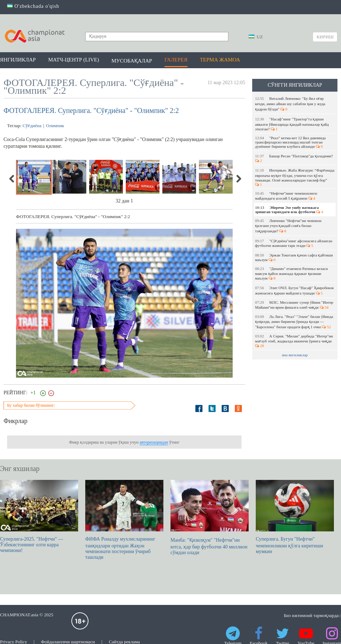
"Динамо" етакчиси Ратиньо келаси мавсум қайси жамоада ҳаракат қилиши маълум (291, 273)
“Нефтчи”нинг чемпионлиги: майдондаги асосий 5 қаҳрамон (286, 196)
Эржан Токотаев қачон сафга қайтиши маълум (294, 257)
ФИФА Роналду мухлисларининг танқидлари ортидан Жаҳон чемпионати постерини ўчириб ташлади (124, 520)
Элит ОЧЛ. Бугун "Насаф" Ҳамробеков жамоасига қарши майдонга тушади (294, 290)
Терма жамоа (220, 60)
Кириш (325, 37)
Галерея (176, 60)
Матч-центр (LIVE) (74, 60)
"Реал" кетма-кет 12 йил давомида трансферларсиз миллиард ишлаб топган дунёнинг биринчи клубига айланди (290, 142)
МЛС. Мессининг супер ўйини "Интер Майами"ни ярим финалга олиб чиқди (294, 305)
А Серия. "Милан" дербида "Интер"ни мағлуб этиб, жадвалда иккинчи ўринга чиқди (294, 341)
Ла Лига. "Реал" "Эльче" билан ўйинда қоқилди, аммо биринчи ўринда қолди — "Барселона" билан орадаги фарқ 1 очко (294, 322)
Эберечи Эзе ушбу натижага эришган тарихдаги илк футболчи (289, 210)
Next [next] (238, 179)
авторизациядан (154, 442)
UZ (256, 37)
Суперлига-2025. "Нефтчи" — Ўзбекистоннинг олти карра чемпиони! (39, 516)
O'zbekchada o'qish (33, 6)
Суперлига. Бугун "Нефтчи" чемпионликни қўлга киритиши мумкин (295, 517)
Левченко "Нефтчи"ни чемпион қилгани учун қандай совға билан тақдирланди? (288, 226)
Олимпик (55, 126)
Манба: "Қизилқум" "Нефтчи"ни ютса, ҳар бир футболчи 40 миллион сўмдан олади (210, 518)
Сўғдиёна (32, 126)
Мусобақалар (132, 61)
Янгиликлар (18, 60)
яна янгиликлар (295, 355)
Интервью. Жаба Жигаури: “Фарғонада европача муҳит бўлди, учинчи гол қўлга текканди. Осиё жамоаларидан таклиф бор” (295, 177)
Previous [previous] (12, 179)
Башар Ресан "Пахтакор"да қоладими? (294, 158)
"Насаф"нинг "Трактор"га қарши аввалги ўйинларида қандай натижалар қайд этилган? (292, 124)
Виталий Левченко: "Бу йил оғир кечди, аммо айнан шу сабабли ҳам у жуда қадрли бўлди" (290, 104)
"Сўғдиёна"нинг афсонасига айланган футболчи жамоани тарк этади (294, 243)
